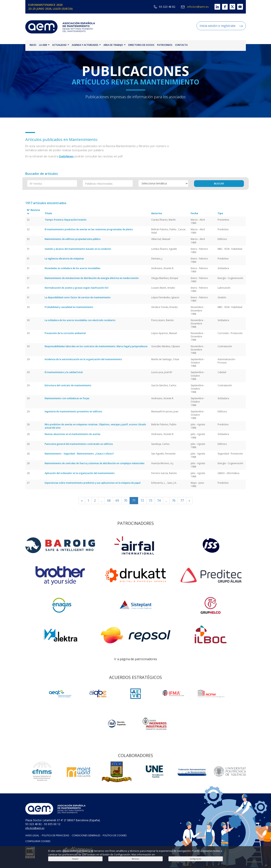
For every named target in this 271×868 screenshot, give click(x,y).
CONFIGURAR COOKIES (38, 841)
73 (150, 501)
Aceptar (75, 859)
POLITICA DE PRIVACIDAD (56, 835)
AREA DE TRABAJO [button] (115, 45)
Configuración (196, 859)
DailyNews (66, 156)
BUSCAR (219, 183)
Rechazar (135, 859)
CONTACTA (181, 45)
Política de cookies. (167, 854)
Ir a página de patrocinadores (136, 659)
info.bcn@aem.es (195, 7)
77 (182, 501)
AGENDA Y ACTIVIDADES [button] (86, 45)
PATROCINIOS (165, 45)
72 (142, 501)
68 (109, 501)
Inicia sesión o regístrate (221, 26)
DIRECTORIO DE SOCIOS (141, 45)
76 (174, 501)
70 (126, 501)
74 (159, 501)
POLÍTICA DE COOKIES (115, 835)
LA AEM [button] (44, 45)
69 (117, 501)
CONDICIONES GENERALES (86, 835)
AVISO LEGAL (32, 835)
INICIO (33, 45)
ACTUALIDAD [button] (61, 45)
